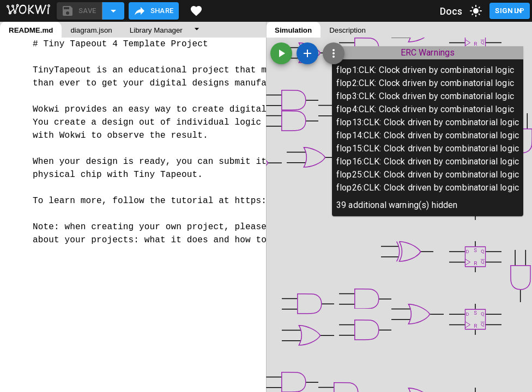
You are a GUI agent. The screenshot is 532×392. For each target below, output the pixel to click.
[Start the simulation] (281, 53)
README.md (31, 30)
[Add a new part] (307, 53)
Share (153, 11)
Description (347, 30)
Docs (451, 11)
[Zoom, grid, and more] (334, 53)
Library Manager (156, 30)
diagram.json (91, 30)
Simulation (293, 30)
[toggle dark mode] (476, 11)
